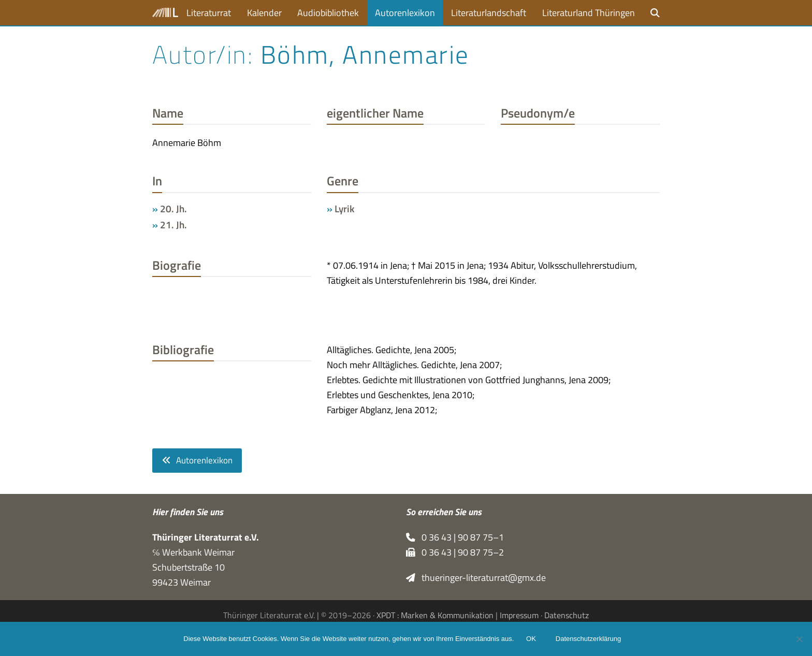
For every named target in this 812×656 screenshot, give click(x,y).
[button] (655, 13)
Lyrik (344, 209)
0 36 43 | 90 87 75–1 (455, 537)
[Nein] (799, 639)
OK (531, 639)
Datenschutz (567, 615)
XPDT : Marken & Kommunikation (435, 615)
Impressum (519, 615)
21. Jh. (173, 225)
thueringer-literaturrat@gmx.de (476, 578)
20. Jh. (173, 209)
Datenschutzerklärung (588, 639)
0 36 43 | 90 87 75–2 (455, 552)
